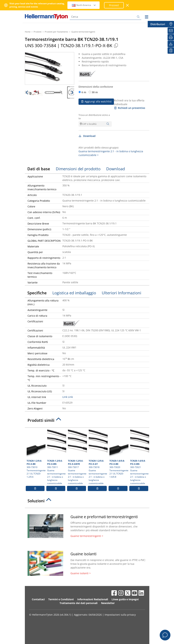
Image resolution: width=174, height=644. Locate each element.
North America (84, 5)
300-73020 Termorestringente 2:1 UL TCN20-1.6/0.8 (118, 454)
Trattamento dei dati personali (79, 603)
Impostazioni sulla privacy (120, 615)
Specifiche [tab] (37, 293)
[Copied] (116, 45)
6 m (84, 92)
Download (87, 136)
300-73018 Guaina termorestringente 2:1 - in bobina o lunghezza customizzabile (98, 457)
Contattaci (38, 599)
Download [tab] (116, 169)
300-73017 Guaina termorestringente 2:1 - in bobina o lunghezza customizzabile (77, 457)
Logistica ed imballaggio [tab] (74, 293)
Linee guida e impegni (125, 599)
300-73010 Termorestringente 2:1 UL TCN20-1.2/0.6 (36, 454)
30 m (95, 92)
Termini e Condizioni (61, 599)
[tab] (87, 421)
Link (65, 397)
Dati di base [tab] (39, 169)
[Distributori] (171, 24)
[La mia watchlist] (171, 51)
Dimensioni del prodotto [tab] (78, 169)
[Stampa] (171, 37)
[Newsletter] (171, 31)
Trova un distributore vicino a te (94, 117)
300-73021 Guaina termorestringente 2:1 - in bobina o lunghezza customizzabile (139, 457)
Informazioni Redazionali (93, 599)
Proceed (114, 5)
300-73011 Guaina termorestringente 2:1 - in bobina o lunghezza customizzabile (56, 457)
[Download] (171, 44)
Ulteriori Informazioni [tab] (122, 293)
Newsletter (108, 603)
